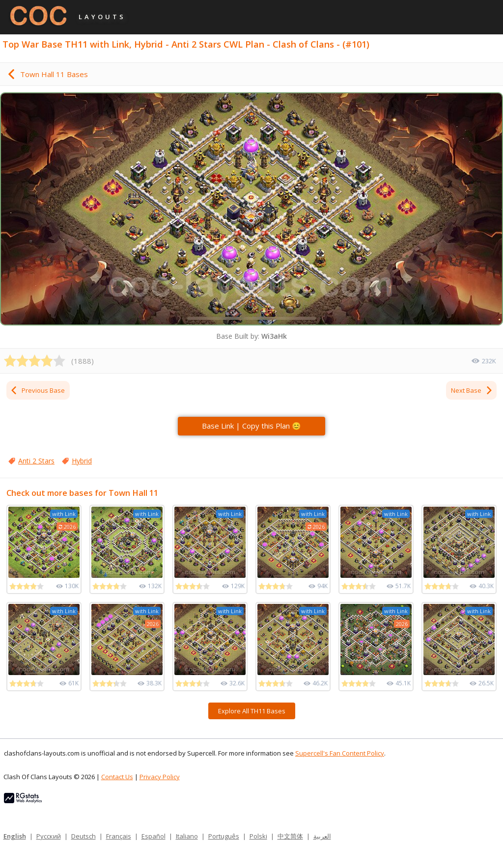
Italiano (187, 836)
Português (224, 836)
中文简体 (290, 836)
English (15, 836)
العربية (322, 836)
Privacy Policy (160, 777)
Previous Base (37, 390)
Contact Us (117, 777)
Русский (49, 836)
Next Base (472, 390)
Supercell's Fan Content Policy (340, 753)
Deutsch (84, 836)
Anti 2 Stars (36, 461)
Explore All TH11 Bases (252, 711)
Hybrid (82, 461)
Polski (258, 836)
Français (119, 836)
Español (154, 836)
